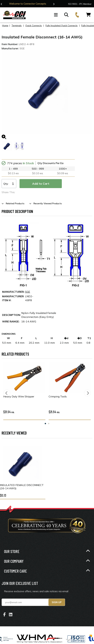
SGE (28, 292)
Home (5, 25)
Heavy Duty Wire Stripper (19, 396)
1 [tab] (45, 424)
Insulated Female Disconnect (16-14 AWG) (22, 487)
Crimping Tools (58, 396)
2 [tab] (49, 424)
